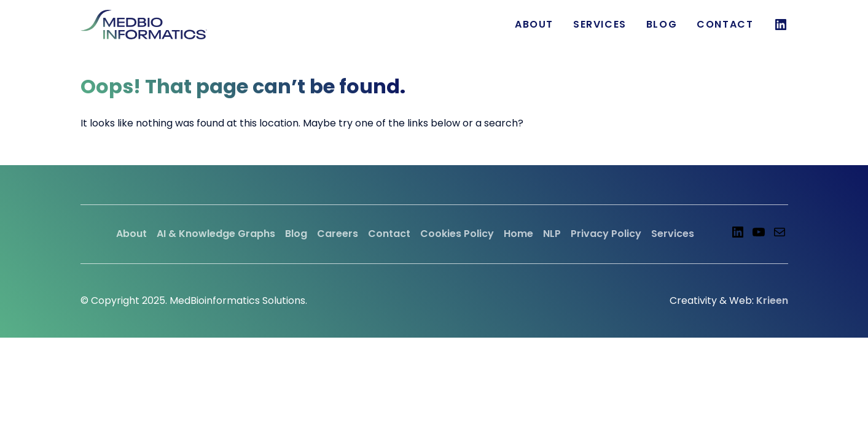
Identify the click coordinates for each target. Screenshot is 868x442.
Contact (725, 24)
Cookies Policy (457, 234)
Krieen (772, 300)
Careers (338, 234)
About (534, 24)
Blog (662, 24)
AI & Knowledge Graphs (216, 234)
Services (673, 234)
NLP (552, 234)
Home (518, 234)
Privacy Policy (606, 234)
